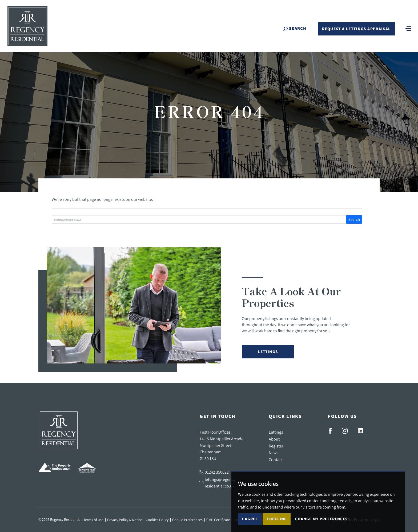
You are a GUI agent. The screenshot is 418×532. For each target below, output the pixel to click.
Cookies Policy (157, 520)
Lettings (268, 352)
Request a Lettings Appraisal (356, 29)
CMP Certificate (218, 520)
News (274, 453)
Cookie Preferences (187, 520)
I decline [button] (277, 519)
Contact (276, 459)
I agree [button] (250, 519)
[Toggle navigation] (408, 28)
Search (354, 219)
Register (276, 446)
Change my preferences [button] (321, 519)
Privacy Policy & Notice (125, 520)
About (274, 439)
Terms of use (93, 520)
